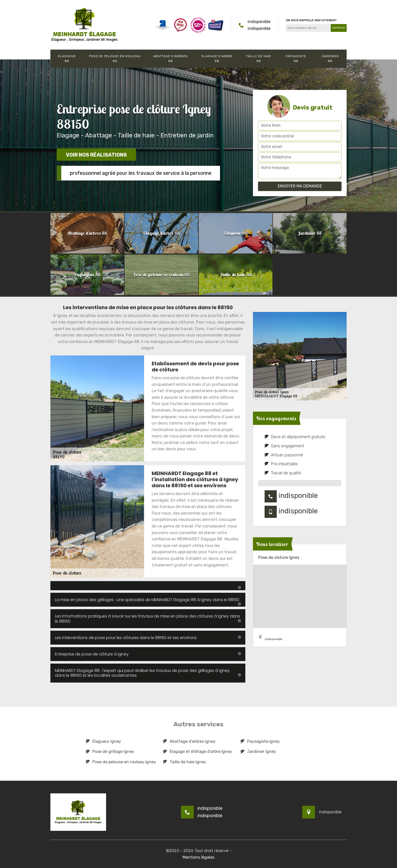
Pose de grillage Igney (110, 751)
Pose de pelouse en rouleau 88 (115, 59)
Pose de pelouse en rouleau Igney (121, 762)
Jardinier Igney (258, 751)
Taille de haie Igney (185, 762)
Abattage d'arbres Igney (189, 741)
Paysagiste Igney (260, 741)
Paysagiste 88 (296, 59)
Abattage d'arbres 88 (171, 59)
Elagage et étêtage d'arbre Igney (197, 751)
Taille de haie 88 (259, 59)
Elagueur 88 (67, 59)
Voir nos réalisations (96, 155)
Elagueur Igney (103, 741)
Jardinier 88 (330, 59)
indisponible (259, 22)
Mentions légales (198, 857)
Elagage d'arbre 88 (217, 59)
